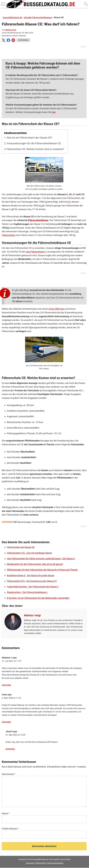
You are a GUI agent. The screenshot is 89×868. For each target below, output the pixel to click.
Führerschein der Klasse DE (21, 547)
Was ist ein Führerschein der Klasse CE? (29, 138)
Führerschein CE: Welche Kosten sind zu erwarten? (35, 149)
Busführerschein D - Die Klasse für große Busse (31, 575)
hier (54, 112)
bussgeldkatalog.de (12, 17)
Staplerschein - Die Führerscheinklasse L (27, 592)
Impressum (30, 863)
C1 (70, 202)
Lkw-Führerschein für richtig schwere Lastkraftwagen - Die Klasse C (41, 559)
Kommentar (9, 774)
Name (6, 814)
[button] (4, 41)
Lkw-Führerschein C (36, 252)
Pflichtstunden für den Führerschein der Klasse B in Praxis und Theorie (42, 570)
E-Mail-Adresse (10, 829)
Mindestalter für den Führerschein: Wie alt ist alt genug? (35, 564)
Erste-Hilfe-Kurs (57, 309)
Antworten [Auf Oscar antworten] (6, 722)
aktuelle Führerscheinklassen (38, 17)
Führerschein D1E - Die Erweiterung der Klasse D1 (32, 581)
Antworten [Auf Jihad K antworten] (10, 749)
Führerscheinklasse (38, 220)
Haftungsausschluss (55, 863)
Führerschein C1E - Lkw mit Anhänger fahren (29, 553)
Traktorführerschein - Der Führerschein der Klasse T (33, 587)
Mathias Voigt (11, 30)
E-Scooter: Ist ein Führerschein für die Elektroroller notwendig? (38, 598)
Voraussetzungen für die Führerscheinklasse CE (34, 143)
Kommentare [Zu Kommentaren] (23, 40)
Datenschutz (41, 863)
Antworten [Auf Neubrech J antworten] (6, 685)
